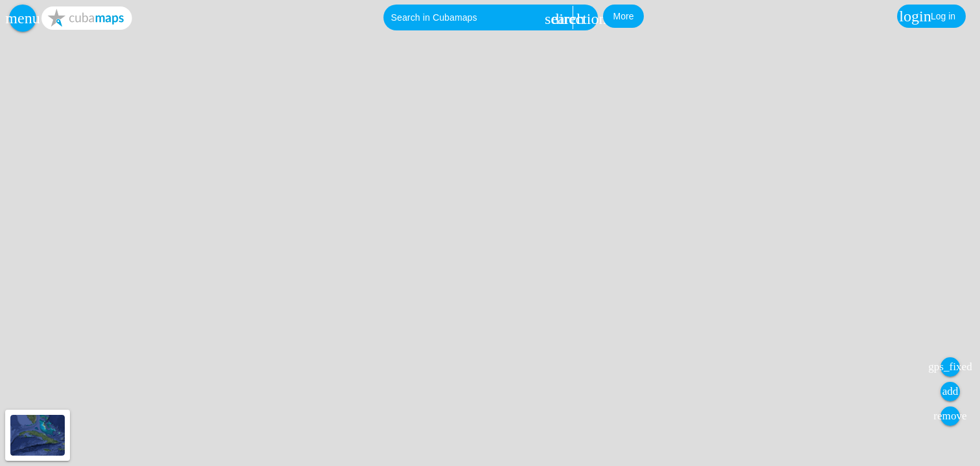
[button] (23, 18)
